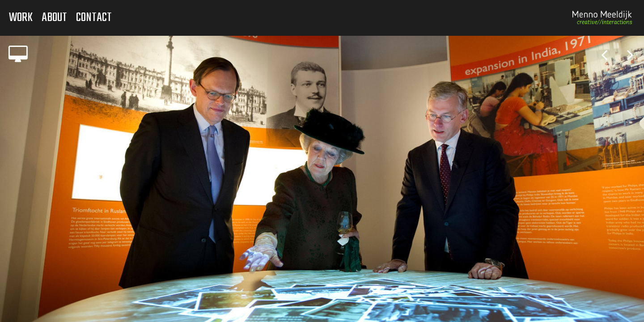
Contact (94, 18)
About (54, 18)
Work (21, 18)
